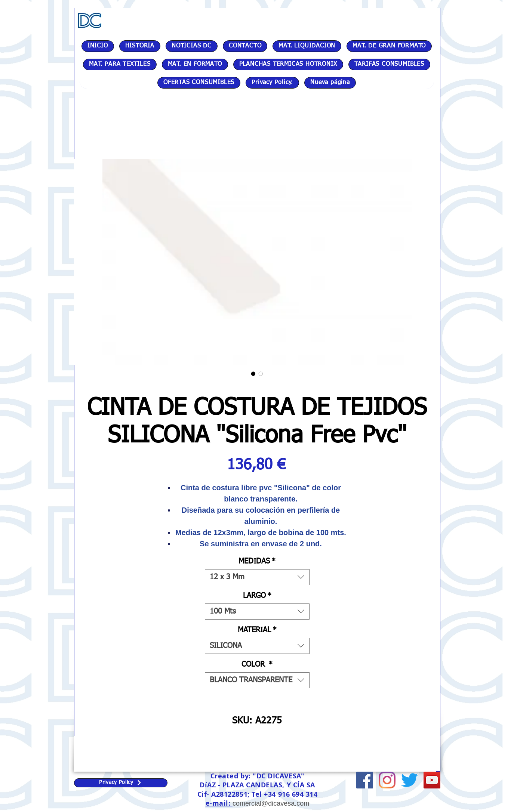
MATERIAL (257, 630)
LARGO (257, 596)
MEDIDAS (257, 561)
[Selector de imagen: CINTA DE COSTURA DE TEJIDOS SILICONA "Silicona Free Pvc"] (253, 374)
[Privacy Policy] (121, 783)
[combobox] (257, 577)
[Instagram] (387, 780)
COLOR (257, 664)
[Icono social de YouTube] (432, 780)
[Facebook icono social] (365, 780)
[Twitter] (410, 780)
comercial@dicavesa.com (271, 803)
